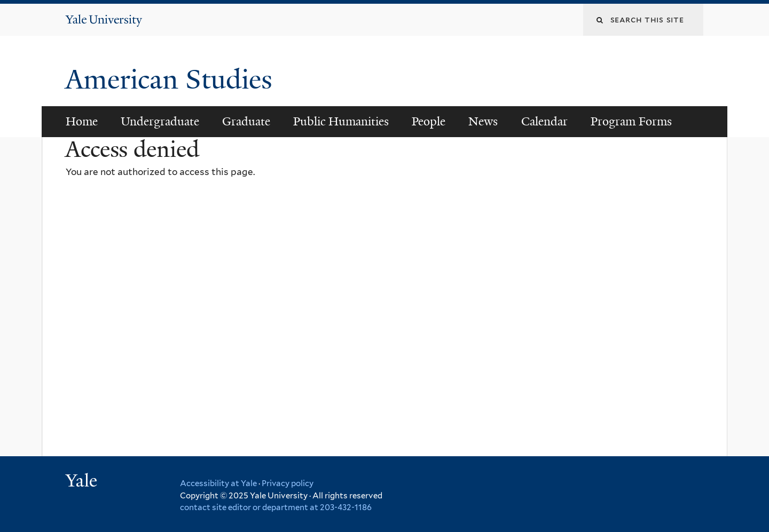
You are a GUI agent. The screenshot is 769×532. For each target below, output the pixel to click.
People (429, 121)
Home (82, 121)
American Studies (172, 80)
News (483, 121)
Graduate (246, 121)
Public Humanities (341, 121)
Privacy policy (288, 483)
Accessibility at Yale (218, 483)
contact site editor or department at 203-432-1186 (276, 507)
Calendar (544, 121)
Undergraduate (160, 121)
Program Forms (631, 121)
